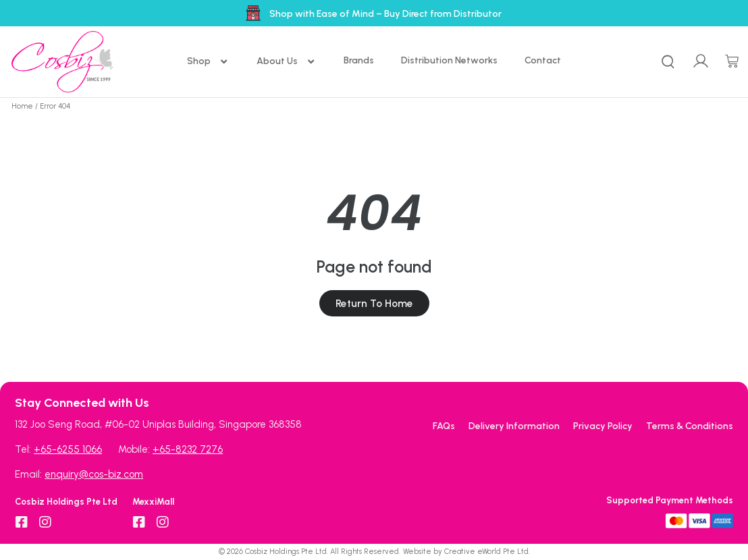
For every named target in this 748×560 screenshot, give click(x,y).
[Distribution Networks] (449, 61)
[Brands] (359, 61)
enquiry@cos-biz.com (94, 474)
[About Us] (287, 62)
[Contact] (543, 61)
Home (22, 106)
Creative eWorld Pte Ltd (486, 552)
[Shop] (208, 62)
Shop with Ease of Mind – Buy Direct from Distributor (385, 14)
